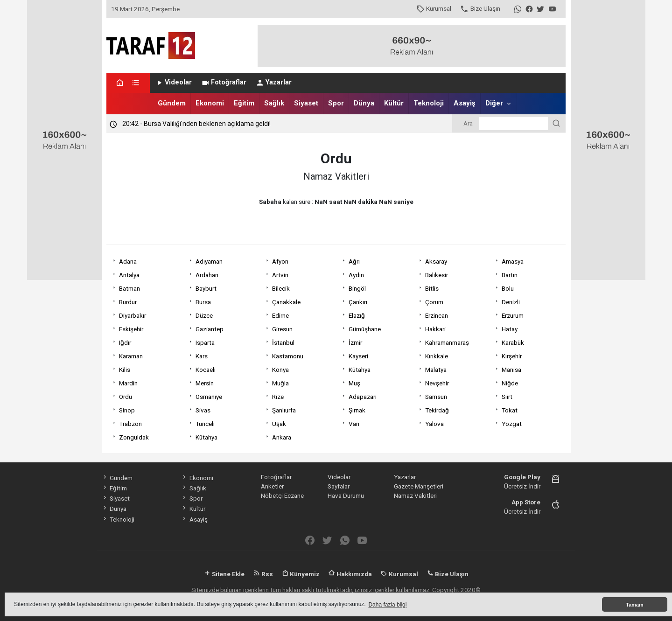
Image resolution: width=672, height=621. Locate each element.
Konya (280, 370)
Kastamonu (288, 356)
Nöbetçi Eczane (282, 495)
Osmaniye (209, 397)
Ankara (282, 437)
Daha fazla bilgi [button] (387, 605)
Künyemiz (301, 574)
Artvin (280, 275)
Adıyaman (209, 261)
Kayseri (358, 356)
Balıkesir (437, 275)
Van (354, 424)
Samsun (436, 397)
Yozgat (512, 424)
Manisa (511, 370)
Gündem (172, 103)
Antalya (129, 275)
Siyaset (306, 103)
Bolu (508, 288)
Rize (278, 397)
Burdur (128, 302)
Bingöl (357, 288)
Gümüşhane (365, 329)
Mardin (128, 383)
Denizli (511, 302)
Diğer (494, 103)
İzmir (355, 342)
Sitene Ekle (224, 574)
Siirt (507, 397)
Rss (263, 574)
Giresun (282, 329)
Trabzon (130, 424)
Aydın (356, 275)
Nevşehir (437, 383)
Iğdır (125, 342)
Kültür (394, 103)
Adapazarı (363, 397)
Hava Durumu (346, 495)
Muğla (280, 383)
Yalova (434, 424)
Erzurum (513, 315)
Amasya (513, 261)
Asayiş (465, 103)
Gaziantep (210, 329)
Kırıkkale (437, 356)
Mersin (205, 383)
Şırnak (357, 410)
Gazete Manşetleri (419, 486)
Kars (202, 356)
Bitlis (432, 288)
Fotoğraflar (224, 82)
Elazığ (357, 315)
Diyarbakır (133, 315)
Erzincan (437, 315)
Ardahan (207, 275)
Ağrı (354, 261)
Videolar (173, 82)
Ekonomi (210, 103)
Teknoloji (429, 103)
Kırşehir (512, 356)
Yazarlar (274, 82)
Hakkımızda (350, 574)
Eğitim (244, 103)
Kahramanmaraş (447, 342)
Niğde (510, 383)
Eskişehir (131, 329)
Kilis (125, 370)
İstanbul (283, 342)
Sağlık (274, 103)
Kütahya (360, 370)
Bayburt (206, 288)
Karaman (131, 356)
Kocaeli (206, 370)
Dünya (364, 103)
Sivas (203, 410)
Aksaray (436, 261)
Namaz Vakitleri (415, 495)
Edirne (280, 315)
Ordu (126, 397)
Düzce (204, 315)
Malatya (436, 370)
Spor (336, 103)
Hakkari (435, 329)
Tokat (510, 410)
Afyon (280, 261)
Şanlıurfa (284, 410)
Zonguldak (134, 437)
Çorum (434, 302)
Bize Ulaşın (480, 8)
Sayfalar (339, 486)
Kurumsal (434, 8)
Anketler (272, 486)
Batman (129, 288)
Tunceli (205, 424)
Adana (128, 261)
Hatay (510, 329)
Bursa (203, 302)
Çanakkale (286, 302)
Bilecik (281, 288)
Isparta (205, 342)
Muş (354, 383)
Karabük (513, 342)
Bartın (510, 275)
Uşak (279, 424)
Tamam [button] (634, 605)
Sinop (127, 410)
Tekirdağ (437, 410)
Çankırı (358, 302)
